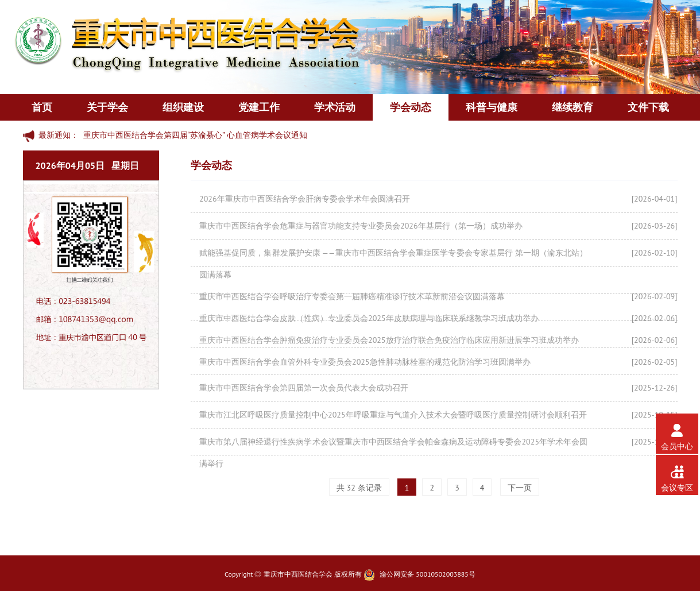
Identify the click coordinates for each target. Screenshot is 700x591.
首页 (42, 107)
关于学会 (107, 107)
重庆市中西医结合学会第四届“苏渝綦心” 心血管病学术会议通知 (195, 135)
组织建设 (183, 107)
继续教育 (573, 107)
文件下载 (648, 107)
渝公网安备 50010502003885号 (428, 574)
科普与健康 (492, 107)
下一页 (520, 488)
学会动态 (411, 107)
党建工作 (259, 107)
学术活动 (335, 107)
